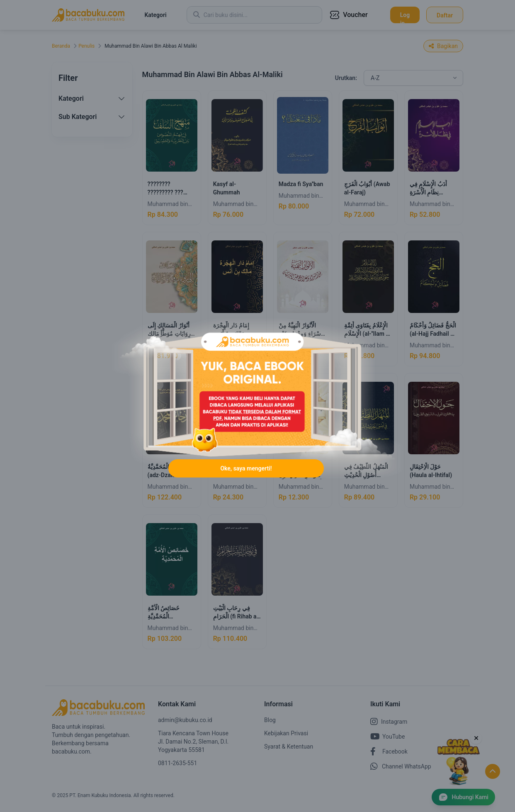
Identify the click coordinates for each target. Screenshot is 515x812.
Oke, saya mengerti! (246, 468)
